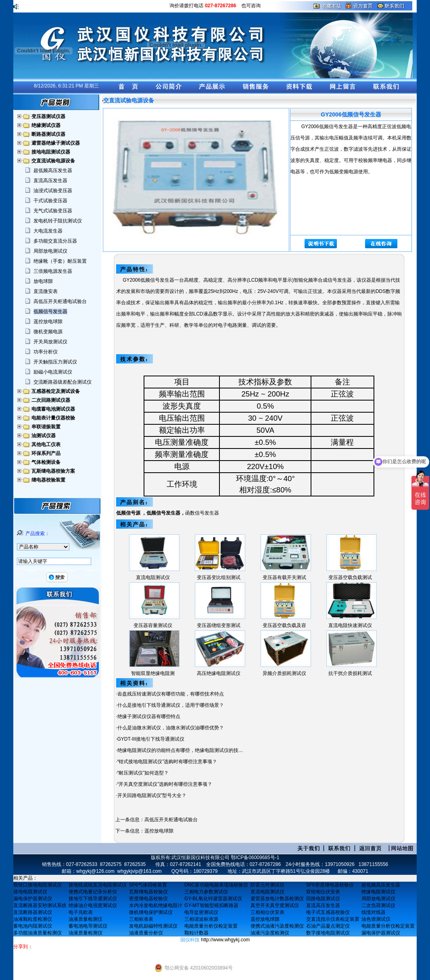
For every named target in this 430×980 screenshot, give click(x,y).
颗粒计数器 (196, 933)
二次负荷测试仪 (378, 905)
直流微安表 (46, 291)
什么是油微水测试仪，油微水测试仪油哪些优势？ (171, 728)
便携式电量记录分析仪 (93, 892)
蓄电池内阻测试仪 (33, 926)
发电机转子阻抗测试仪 (58, 221)
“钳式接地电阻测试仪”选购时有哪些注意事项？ (167, 762)
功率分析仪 (46, 352)
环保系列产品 (46, 453)
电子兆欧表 (81, 912)
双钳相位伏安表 (323, 892)
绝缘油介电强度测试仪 (93, 905)
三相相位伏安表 (267, 912)
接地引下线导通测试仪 (93, 899)
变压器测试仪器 (48, 116)
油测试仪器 (44, 436)
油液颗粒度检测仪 (33, 919)
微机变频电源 (48, 332)
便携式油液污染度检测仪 (277, 926)
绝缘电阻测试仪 (378, 892)
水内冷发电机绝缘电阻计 (156, 905)
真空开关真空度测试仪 (275, 905)
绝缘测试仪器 (46, 125)
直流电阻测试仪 (153, 577)
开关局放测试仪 (50, 342)
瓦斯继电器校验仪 (148, 892)
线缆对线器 (374, 912)
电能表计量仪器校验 (53, 418)
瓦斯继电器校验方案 (53, 471)
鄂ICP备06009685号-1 (255, 857)
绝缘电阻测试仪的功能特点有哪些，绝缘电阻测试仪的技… (180, 750)
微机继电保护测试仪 (151, 912)
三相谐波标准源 (201, 919)
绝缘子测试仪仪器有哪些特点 (149, 716)
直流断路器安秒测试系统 (40, 905)
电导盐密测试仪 (201, 912)
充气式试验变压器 (53, 211)
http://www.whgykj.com (225, 940)
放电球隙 (43, 281)
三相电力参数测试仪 (206, 892)
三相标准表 (141, 919)
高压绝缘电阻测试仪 (219, 673)
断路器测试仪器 (48, 134)
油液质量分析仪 (146, 933)
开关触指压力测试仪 (55, 362)
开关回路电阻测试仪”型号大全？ (152, 795)
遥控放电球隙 (48, 322)
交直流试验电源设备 (53, 161)
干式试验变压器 (50, 201)
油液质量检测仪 (86, 919)
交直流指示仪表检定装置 (333, 919)
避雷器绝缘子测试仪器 (56, 143)
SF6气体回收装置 (148, 885)
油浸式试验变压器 (53, 191)
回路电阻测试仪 (323, 899)
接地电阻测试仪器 (51, 152)
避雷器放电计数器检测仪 (277, 899)
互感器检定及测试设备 (56, 391)
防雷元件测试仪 (267, 885)
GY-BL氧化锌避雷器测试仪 (213, 899)
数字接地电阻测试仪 (328, 933)
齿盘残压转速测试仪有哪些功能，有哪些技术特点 (171, 694)
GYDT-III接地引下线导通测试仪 (151, 739)
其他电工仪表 (46, 444)
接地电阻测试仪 (30, 892)
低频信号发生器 (50, 311)
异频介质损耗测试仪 (284, 673)
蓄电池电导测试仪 (88, 926)
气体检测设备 (46, 462)
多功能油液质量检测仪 (38, 933)
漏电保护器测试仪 (33, 899)
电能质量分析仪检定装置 (211, 926)
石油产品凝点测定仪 (328, 926)
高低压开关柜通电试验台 (60, 301)
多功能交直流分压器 (55, 241)
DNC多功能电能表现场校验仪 (216, 885)
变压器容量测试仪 (153, 625)
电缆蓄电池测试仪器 (53, 409)
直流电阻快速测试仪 (350, 625)
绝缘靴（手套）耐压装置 (60, 261)
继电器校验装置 (48, 480)
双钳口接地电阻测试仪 (38, 885)
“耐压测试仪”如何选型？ (143, 773)
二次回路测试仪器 (51, 400)
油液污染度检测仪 (270, 933)
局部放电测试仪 (50, 251)
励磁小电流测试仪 (53, 372)
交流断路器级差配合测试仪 (63, 382)
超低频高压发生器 (53, 170)
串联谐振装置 (46, 427)
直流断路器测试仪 (33, 912)
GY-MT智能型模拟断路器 (211, 905)
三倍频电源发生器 (53, 271)
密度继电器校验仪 (148, 899)
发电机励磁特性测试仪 (153, 926)
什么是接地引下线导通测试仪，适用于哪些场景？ (171, 705)
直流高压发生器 (50, 181)
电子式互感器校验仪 (328, 912)
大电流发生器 (48, 231)
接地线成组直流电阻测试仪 (98, 885)
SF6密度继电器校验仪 (330, 885)
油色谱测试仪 (376, 919)
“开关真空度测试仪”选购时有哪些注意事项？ (165, 784)
